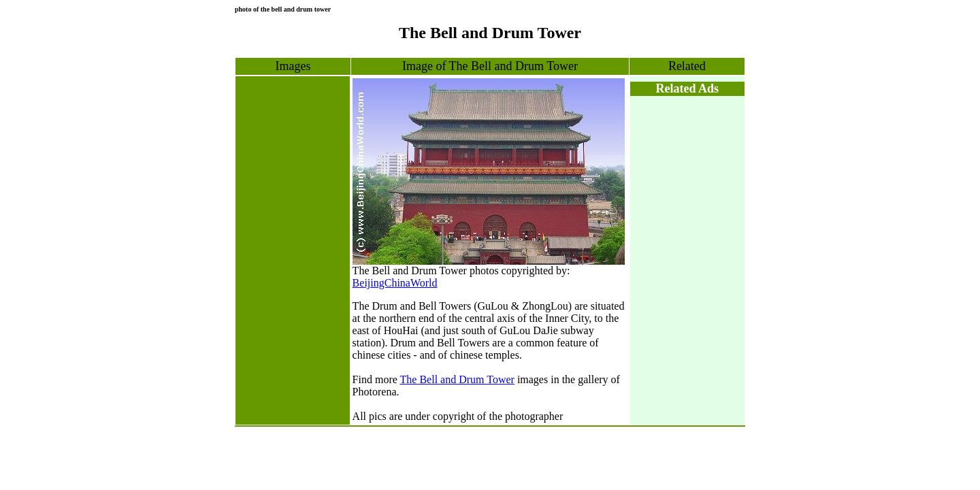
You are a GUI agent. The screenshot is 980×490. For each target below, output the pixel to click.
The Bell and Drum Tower (457, 379)
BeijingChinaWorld (395, 283)
